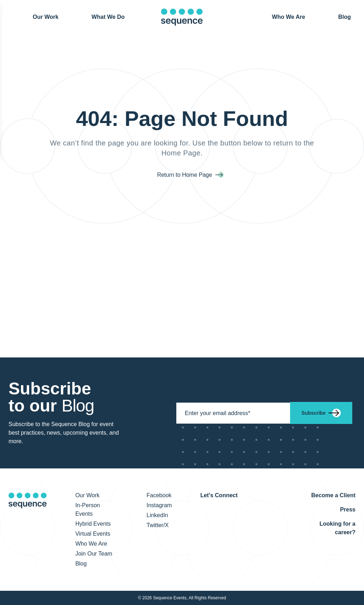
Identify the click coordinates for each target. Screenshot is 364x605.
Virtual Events (93, 534)
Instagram (159, 505)
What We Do (108, 17)
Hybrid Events (93, 524)
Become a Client (333, 495)
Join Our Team (94, 554)
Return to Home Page (185, 175)
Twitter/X (157, 525)
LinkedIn (157, 515)
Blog (344, 17)
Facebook (159, 495)
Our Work (46, 17)
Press (348, 510)
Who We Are (288, 17)
